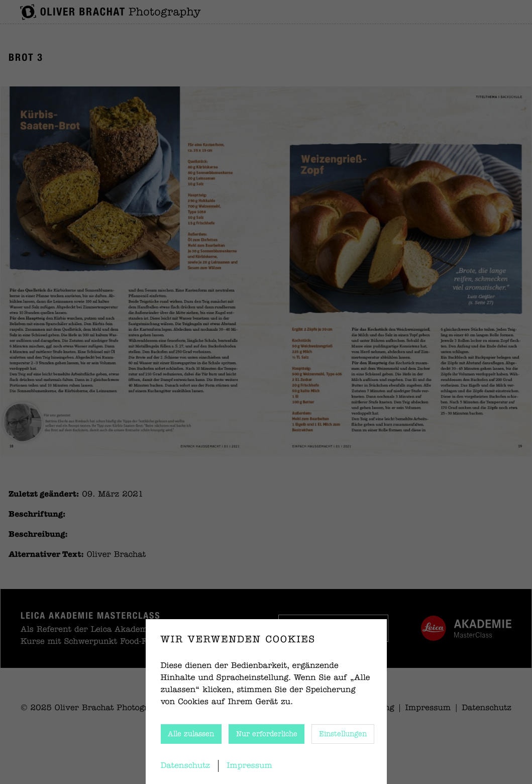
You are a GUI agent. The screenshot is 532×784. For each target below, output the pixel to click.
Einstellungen (343, 734)
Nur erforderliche (267, 734)
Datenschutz (186, 766)
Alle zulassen (191, 734)
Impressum (249, 766)
